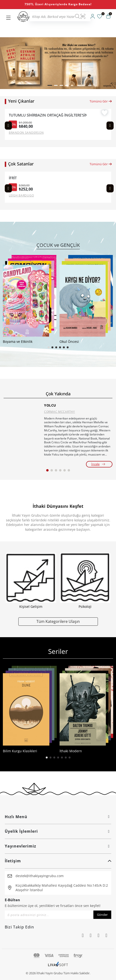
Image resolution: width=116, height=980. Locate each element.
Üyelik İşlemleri (58, 831)
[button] (50, 85)
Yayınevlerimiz (58, 846)
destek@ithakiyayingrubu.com (40, 876)
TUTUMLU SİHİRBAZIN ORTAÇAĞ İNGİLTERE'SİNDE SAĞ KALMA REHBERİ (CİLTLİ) (48, 115)
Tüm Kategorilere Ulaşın (58, 621)
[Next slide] (110, 126)
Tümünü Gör (101, 101)
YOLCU (50, 405)
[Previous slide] (8, 126)
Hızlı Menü (58, 817)
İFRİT (13, 178)
